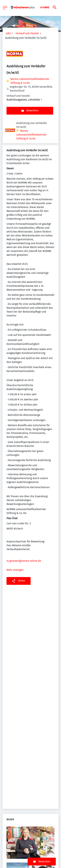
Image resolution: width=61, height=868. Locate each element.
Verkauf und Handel (27, 33)
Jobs (8, 33)
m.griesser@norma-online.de (24, 536)
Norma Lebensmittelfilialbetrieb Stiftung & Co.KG (30, 81)
